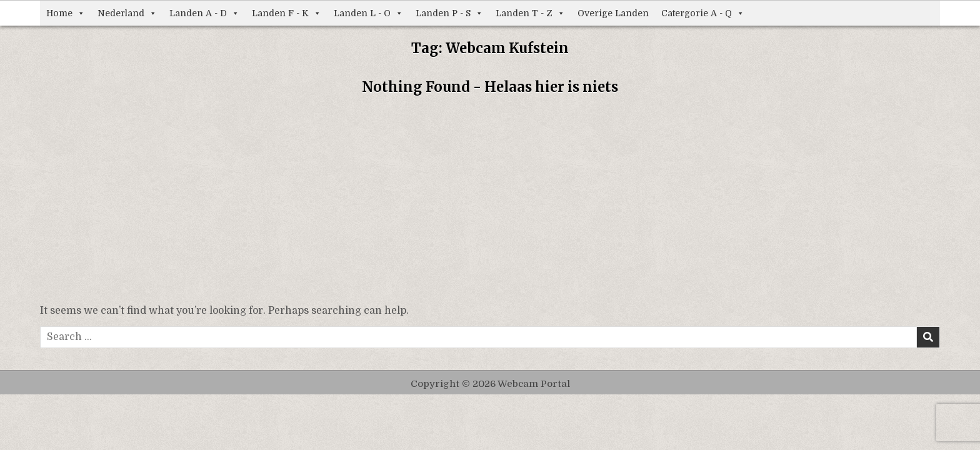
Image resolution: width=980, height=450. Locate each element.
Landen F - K (287, 13)
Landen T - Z (530, 13)
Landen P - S (449, 13)
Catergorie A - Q (703, 13)
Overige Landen (613, 13)
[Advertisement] (490, 203)
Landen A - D (204, 13)
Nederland (127, 13)
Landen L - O (368, 13)
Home (66, 13)
